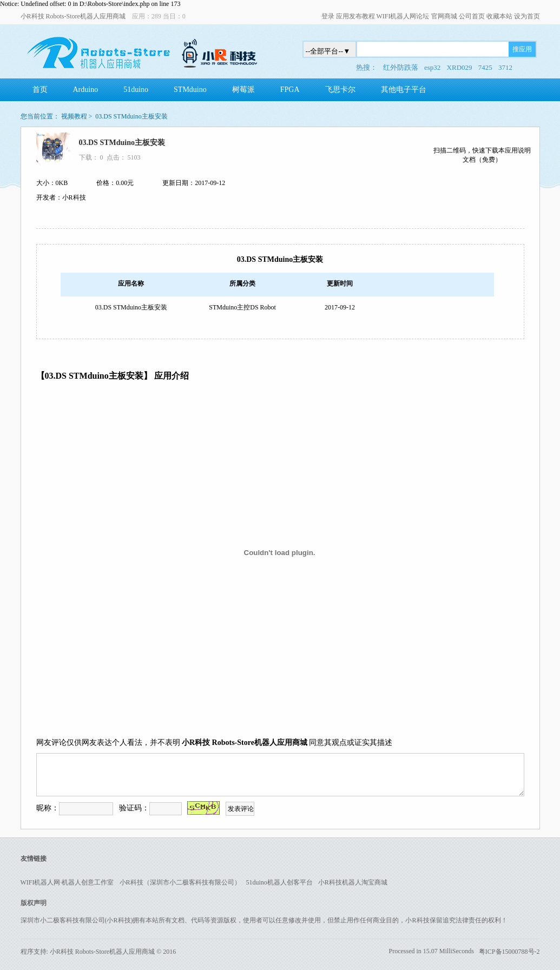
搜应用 (522, 49)
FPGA (290, 90)
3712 (505, 67)
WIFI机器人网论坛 (403, 16)
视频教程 (74, 116)
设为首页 (527, 16)
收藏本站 (499, 16)
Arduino (86, 90)
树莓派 (243, 90)
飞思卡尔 (340, 90)
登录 (328, 16)
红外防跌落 (401, 67)
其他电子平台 (404, 90)
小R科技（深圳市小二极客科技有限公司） (180, 882)
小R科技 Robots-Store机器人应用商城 (73, 16)
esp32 (432, 67)
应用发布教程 (355, 16)
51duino (136, 90)
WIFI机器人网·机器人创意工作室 (67, 882)
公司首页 (472, 16)
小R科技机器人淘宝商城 (353, 882)
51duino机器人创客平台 (279, 882)
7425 (485, 67)
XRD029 (460, 67)
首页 (40, 90)
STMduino (190, 90)
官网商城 (444, 16)
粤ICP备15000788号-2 (509, 952)
